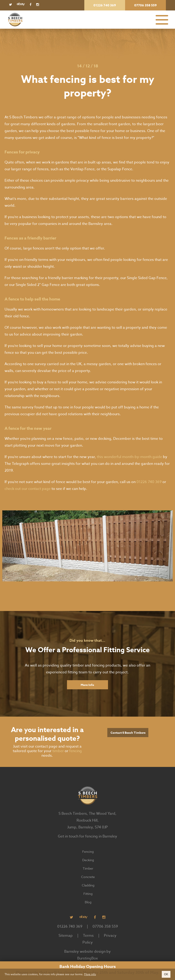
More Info (87, 685)
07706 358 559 (105, 927)
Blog (88, 902)
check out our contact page (28, 489)
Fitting (88, 894)
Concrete (88, 877)
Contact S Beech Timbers (128, 733)
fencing (76, 751)
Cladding (88, 885)
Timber (88, 868)
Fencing (88, 851)
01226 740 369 (149, 482)
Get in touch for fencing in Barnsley (87, 836)
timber (58, 751)
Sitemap (66, 936)
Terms (88, 936)
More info (90, 974)
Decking (88, 860)
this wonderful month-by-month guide (129, 457)
